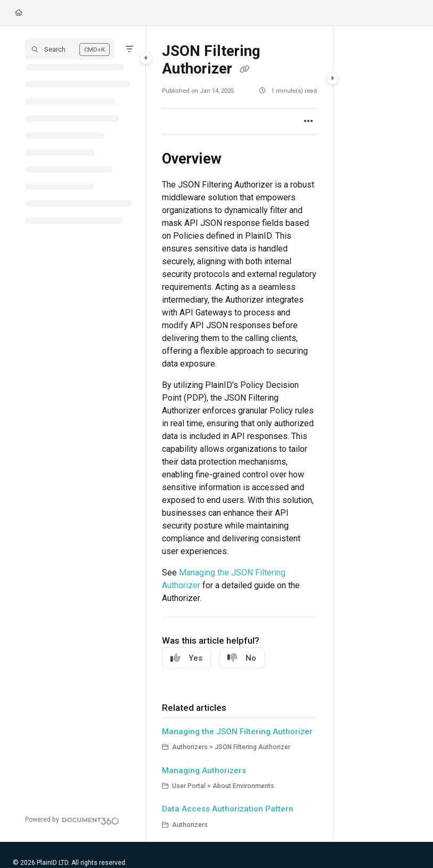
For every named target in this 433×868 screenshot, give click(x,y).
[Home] (19, 13)
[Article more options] (308, 121)
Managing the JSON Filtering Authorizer (237, 732)
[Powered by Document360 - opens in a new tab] (72, 820)
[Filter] (129, 49)
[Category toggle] (146, 58)
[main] (239, 434)
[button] (70, 49)
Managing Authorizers (204, 770)
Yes (186, 658)
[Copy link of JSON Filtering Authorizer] (244, 70)
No (242, 658)
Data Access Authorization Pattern (228, 809)
